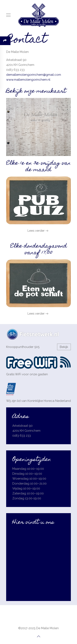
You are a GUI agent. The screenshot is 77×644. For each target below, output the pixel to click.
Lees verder (36, 231)
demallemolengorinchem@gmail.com (34, 75)
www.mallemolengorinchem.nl (28, 80)
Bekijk (64, 347)
